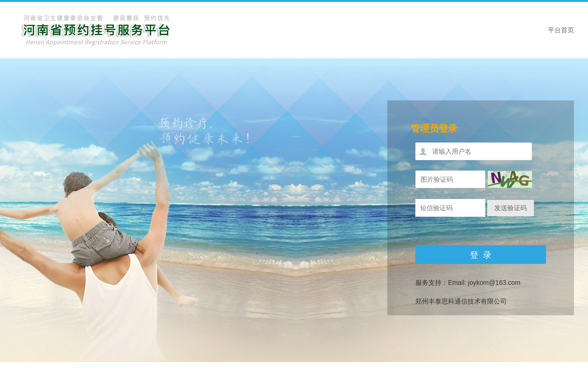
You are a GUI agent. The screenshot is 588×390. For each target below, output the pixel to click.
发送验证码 (511, 208)
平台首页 (561, 30)
